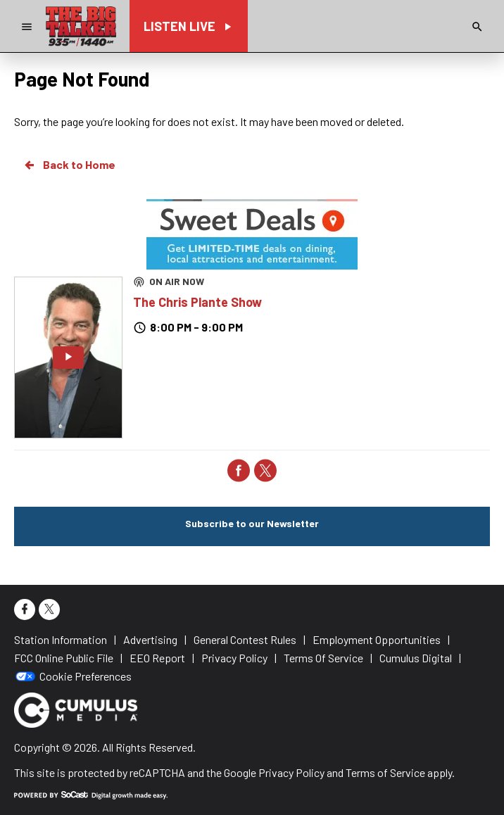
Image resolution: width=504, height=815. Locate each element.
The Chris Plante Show (197, 302)
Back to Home (69, 165)
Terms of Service (385, 772)
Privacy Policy (291, 772)
